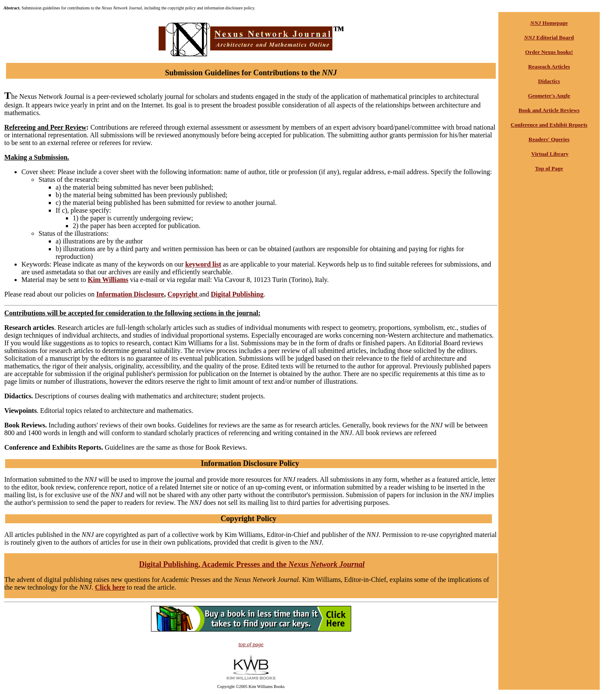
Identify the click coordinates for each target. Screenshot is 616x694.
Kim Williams (108, 280)
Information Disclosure (130, 294)
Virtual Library (550, 154)
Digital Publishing (237, 294)
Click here (110, 587)
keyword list (203, 264)
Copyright (183, 294)
